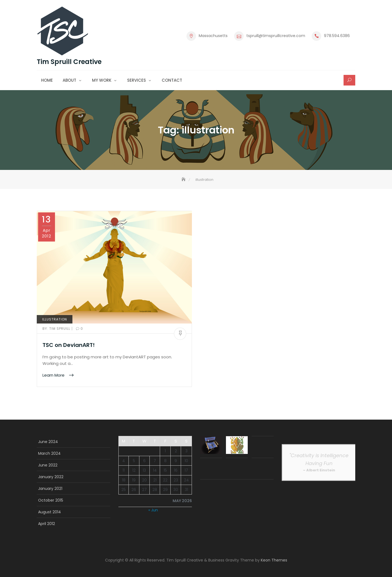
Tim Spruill (57, 329)
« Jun (153, 510)
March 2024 (49, 453)
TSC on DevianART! (69, 345)
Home (47, 80)
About (69, 80)
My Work (102, 80)
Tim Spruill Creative (69, 62)
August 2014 (50, 512)
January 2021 (50, 489)
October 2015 (51, 500)
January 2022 (51, 477)
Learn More (54, 375)
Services (137, 80)
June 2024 (48, 442)
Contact (172, 80)
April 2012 (47, 524)
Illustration (55, 319)
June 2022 (48, 465)
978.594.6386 (337, 36)
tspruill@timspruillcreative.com (276, 36)
